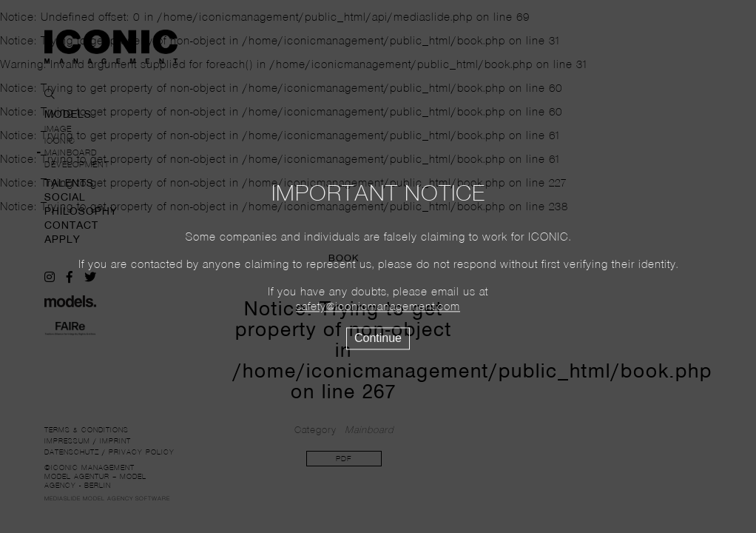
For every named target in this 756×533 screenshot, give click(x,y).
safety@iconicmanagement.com (378, 308)
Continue (378, 339)
